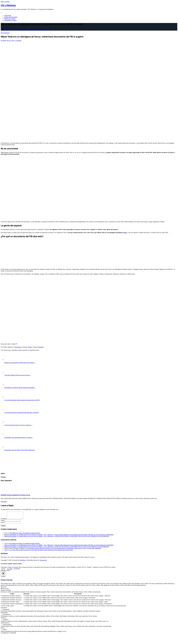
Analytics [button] (3, 619)
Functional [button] (4, 609)
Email (3, 524)
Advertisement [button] (5, 624)
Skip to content (5, 1)
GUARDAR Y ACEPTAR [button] (8, 634)
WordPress (23, 562)
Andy (6, 551)
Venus (125, 233)
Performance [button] (4, 614)
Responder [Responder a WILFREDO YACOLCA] (4, 502)
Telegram (41, 347)
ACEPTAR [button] (17, 570)
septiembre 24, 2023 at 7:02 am (21, 495)
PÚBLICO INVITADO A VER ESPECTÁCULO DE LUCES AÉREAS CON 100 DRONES (82, 538)
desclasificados (5, 33)
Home (6, 28)
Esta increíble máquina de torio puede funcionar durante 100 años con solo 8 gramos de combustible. (84, 536)
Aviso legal (8, 15)
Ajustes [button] (3, 570)
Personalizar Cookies (10, 20)
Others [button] (3, 629)
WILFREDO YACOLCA (6, 495)
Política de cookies (10, 19)
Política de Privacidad (11, 17)
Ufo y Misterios (8, 5)
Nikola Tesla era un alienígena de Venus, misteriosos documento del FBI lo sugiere (28, 30)
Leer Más (10, 570)
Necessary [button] (4, 588)
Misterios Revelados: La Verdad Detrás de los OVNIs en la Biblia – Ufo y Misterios (29, 536)
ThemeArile (43, 562)
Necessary (6, 590)
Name (3, 522)
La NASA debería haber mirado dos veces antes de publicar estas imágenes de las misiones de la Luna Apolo (41, 551)
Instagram (18, 347)
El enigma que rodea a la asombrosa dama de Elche (25, 534)
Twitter (30, 347)
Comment (4, 520)
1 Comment (18, 40)
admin (3, 40)
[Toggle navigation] (1, 13)
